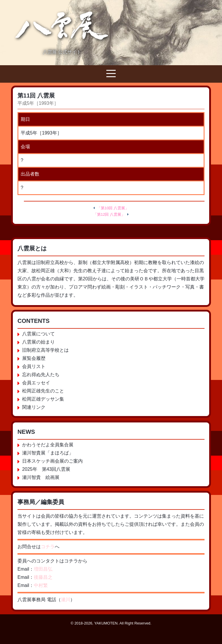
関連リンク (34, 407)
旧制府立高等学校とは (45, 350)
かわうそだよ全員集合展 (48, 445)
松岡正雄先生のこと (43, 391)
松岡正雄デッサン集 (43, 399)
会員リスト (34, 366)
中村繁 (41, 585)
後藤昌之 (43, 577)
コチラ (48, 547)
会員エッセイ (36, 383)
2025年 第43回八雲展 (46, 469)
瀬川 (66, 600)
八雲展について (38, 334)
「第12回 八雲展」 (109, 214)
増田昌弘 (43, 569)
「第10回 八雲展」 (113, 208)
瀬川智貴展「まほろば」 (48, 453)
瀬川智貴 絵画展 (41, 477)
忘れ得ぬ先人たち (41, 375)
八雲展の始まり (38, 342)
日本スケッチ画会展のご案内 (52, 461)
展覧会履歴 (34, 358)
